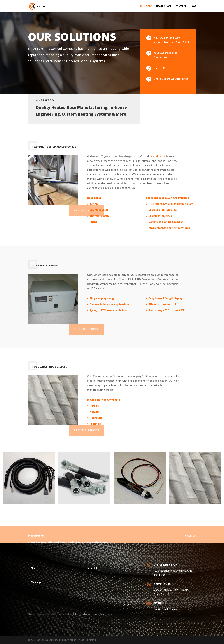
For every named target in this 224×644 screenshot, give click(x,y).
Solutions (146, 6)
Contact (181, 6)
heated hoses (157, 156)
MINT (93, 640)
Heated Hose (164, 6)
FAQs (193, 6)
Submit (129, 605)
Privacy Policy (81, 614)
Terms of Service (99, 614)
